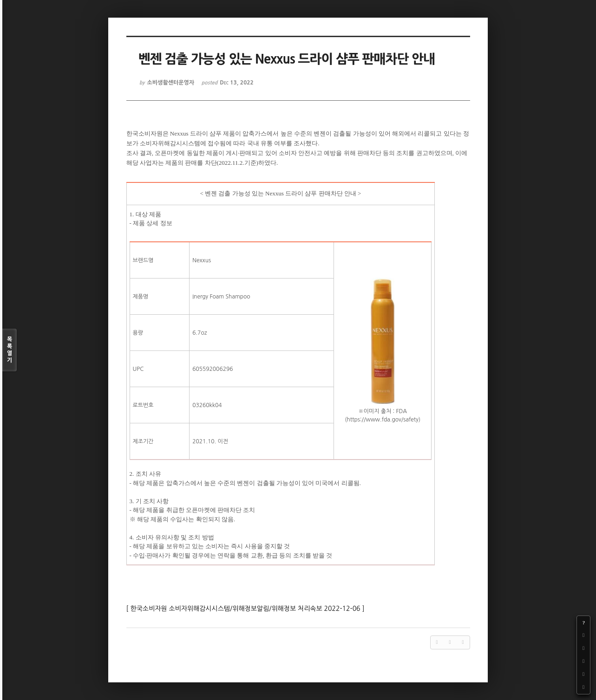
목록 (10, 350)
